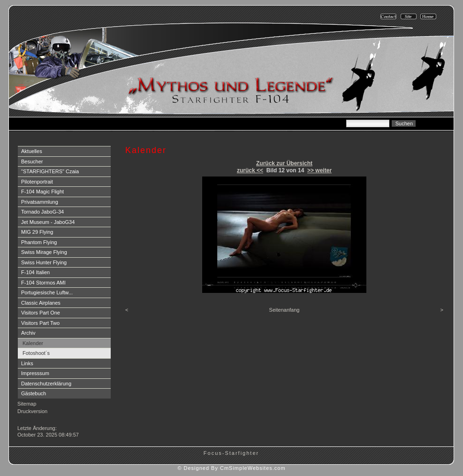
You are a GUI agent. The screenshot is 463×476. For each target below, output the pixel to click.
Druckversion (32, 411)
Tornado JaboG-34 (42, 212)
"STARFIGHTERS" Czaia (50, 171)
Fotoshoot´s (36, 353)
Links (27, 363)
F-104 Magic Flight (42, 192)
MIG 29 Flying (37, 232)
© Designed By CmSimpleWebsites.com (231, 468)
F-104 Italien (35, 272)
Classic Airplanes (41, 303)
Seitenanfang (285, 310)
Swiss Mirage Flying (44, 252)
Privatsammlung (40, 202)
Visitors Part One (41, 313)
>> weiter (319, 170)
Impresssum (35, 373)
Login (25, 420)
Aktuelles (32, 151)
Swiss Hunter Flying (44, 262)
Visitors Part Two (40, 323)
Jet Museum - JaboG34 (48, 222)
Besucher (32, 161)
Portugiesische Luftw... (47, 292)
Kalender (33, 343)
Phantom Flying (39, 242)
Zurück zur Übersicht (284, 163)
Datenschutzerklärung (46, 384)
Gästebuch (34, 393)
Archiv (28, 333)
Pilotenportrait (37, 182)
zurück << (250, 170)
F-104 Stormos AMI (43, 283)
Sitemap (27, 404)
